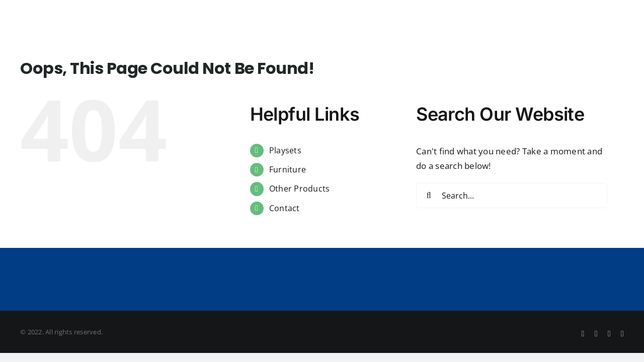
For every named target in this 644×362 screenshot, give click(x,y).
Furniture (288, 169)
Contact (285, 208)
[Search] (429, 196)
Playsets (285, 150)
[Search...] (512, 196)
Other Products (300, 189)
